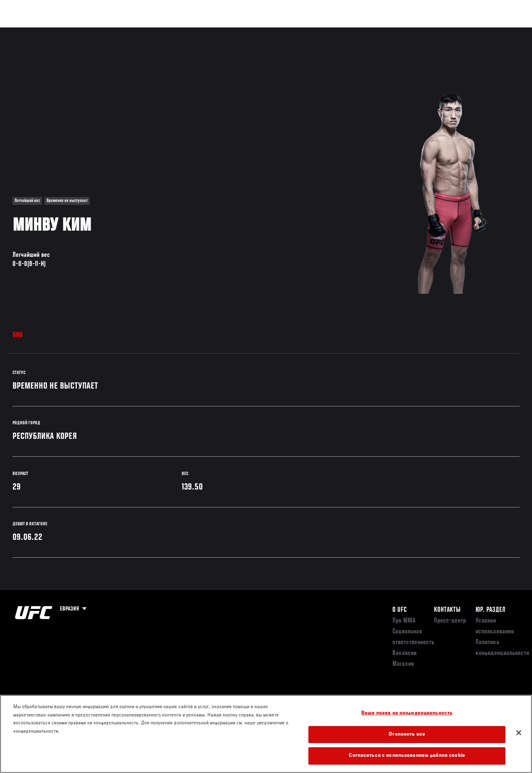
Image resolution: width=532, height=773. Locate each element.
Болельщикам (394, 32)
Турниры (25, 32)
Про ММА (404, 621)
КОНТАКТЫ (447, 610)
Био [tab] (18, 335)
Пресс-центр (450, 621)
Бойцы (97, 32)
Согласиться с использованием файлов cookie (407, 756)
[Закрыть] (519, 733)
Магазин (483, 32)
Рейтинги (62, 32)
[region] (266, 734)
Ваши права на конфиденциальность (407, 713)
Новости (131, 32)
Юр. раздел (490, 610)
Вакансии (404, 653)
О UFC (399, 610)
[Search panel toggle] (505, 32)
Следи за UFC (441, 32)
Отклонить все (407, 735)
